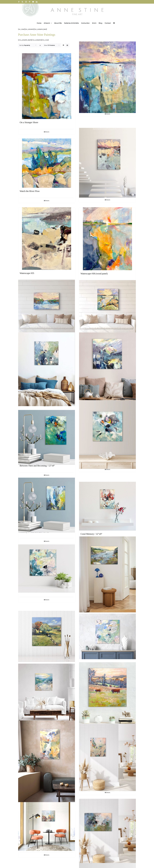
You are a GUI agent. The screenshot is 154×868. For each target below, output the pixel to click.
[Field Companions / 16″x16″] (107, 695)
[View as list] (67, 45)
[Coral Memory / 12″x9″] (107, 506)
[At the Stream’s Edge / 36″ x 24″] (47, 763)
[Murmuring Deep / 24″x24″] (47, 369)
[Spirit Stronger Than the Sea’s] (107, 77)
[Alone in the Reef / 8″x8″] (47, 568)
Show (49, 45)
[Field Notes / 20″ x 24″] (47, 826)
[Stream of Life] (107, 574)
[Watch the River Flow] (47, 163)
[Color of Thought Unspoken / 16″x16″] (107, 434)
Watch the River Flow (30, 191)
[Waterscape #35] (47, 239)
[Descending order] (40, 45)
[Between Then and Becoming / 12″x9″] (47, 437)
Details (47, 132)
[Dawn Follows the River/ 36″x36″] (47, 692)
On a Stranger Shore (29, 122)
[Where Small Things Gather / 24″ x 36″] (107, 832)
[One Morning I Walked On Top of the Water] (107, 163)
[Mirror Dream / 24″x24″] (107, 369)
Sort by (25, 45)
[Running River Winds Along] (107, 308)
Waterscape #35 (27, 273)
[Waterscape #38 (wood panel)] (107, 239)
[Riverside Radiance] (47, 308)
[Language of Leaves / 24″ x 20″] (107, 757)
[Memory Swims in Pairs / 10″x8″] (47, 505)
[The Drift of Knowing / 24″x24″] (107, 636)
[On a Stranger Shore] (47, 86)
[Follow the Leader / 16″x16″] (47, 636)
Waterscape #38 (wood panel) (94, 274)
